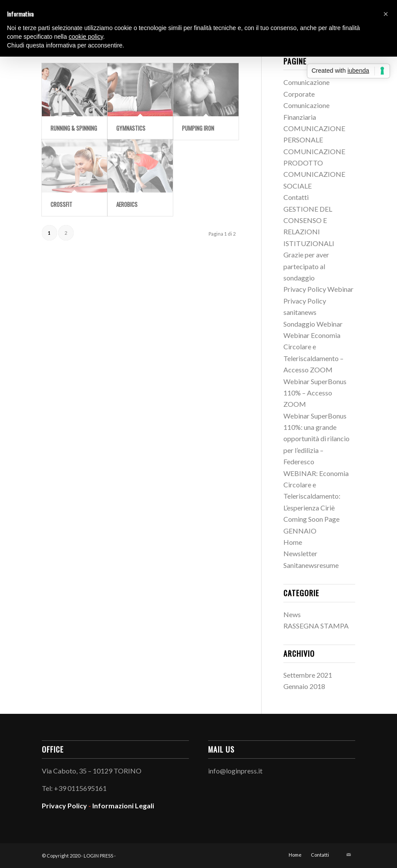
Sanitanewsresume (311, 565)
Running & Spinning (74, 128)
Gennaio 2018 (304, 686)
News (292, 614)
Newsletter (300, 553)
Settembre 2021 (308, 675)
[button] (386, 14)
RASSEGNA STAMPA (316, 626)
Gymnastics (131, 128)
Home (293, 542)
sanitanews (300, 312)
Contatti (296, 197)
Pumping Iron (198, 128)
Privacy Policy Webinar (318, 289)
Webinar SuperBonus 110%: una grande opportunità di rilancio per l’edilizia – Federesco (316, 439)
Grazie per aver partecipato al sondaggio (306, 266)
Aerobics (127, 204)
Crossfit (61, 204)
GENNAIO (300, 531)
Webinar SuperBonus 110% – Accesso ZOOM (315, 393)
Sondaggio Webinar (313, 324)
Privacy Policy (305, 301)
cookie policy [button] (86, 37)
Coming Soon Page (311, 519)
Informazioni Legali (123, 806)
